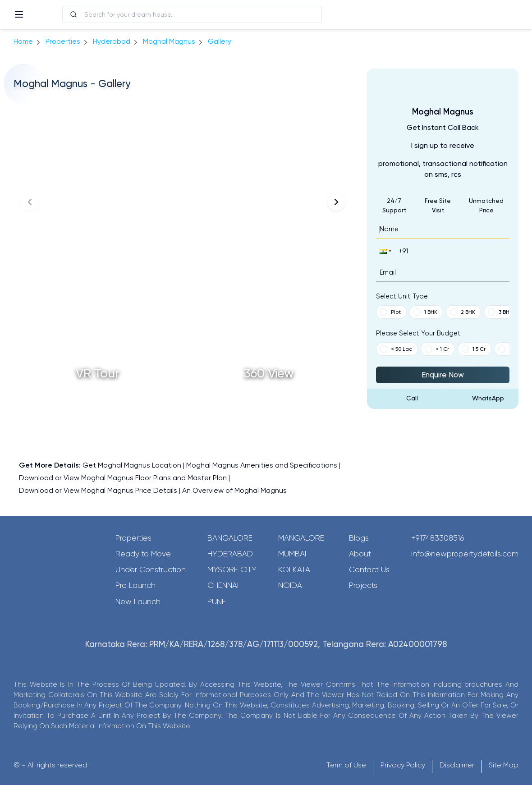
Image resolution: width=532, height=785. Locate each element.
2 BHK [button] (463, 312)
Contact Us (369, 569)
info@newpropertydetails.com (465, 554)
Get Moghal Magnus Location (132, 465)
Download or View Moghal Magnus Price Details (98, 490)
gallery (220, 41)
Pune (217, 601)
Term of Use (346, 765)
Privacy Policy (403, 765)
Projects (363, 585)
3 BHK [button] (500, 312)
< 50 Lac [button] (396, 349)
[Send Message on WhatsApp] (481, 398)
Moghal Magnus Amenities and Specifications (262, 465)
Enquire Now (443, 375)
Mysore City (232, 569)
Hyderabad (230, 554)
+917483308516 (438, 538)
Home (23, 41)
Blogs (359, 538)
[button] (385, 251)
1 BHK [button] (425, 312)
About (360, 554)
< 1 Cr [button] (437, 349)
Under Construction (151, 569)
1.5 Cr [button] (474, 349)
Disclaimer (457, 765)
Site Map (504, 765)
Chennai (223, 585)
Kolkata (294, 569)
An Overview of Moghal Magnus (234, 490)
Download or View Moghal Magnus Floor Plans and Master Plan (123, 478)
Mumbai (292, 554)
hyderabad (112, 41)
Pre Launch (135, 585)
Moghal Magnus (169, 41)
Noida (290, 585)
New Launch (138, 601)
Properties (63, 41)
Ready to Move (143, 554)
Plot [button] (390, 312)
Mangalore (301, 538)
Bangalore (230, 538)
